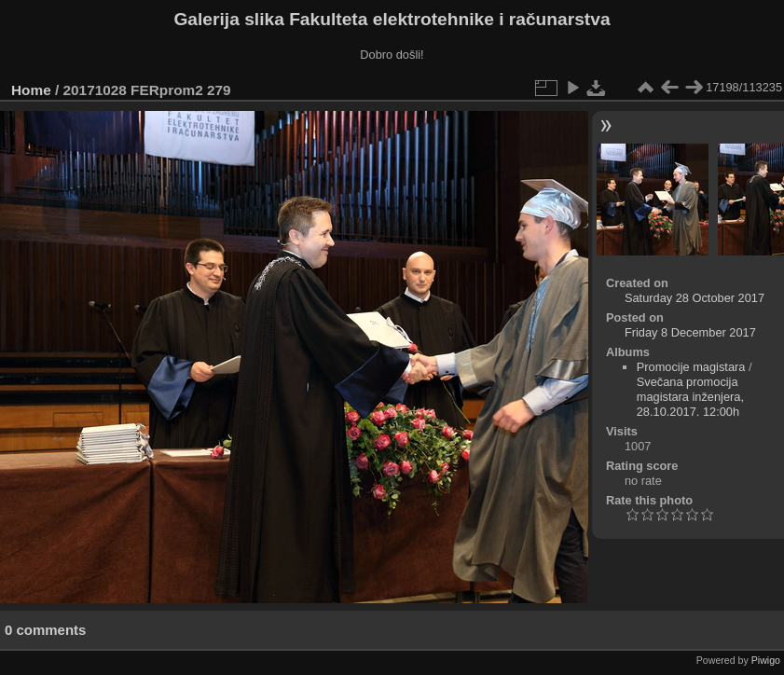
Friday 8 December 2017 (690, 332)
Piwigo (766, 660)
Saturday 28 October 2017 (695, 298)
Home (31, 90)
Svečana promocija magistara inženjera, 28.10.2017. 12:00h (690, 397)
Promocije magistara (691, 367)
